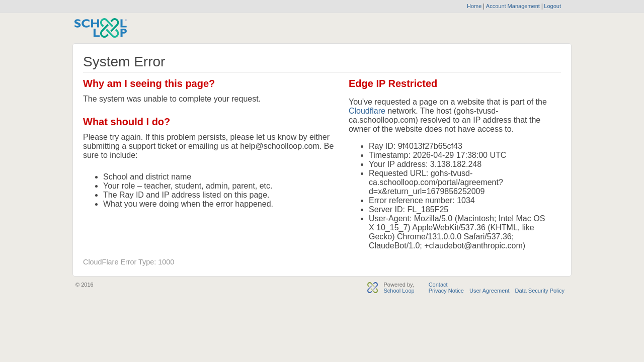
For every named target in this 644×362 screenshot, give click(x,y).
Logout (552, 6)
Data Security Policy (540, 291)
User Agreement (489, 291)
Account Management (514, 6)
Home (474, 6)
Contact (438, 285)
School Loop (399, 291)
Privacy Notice (446, 291)
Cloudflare (367, 111)
